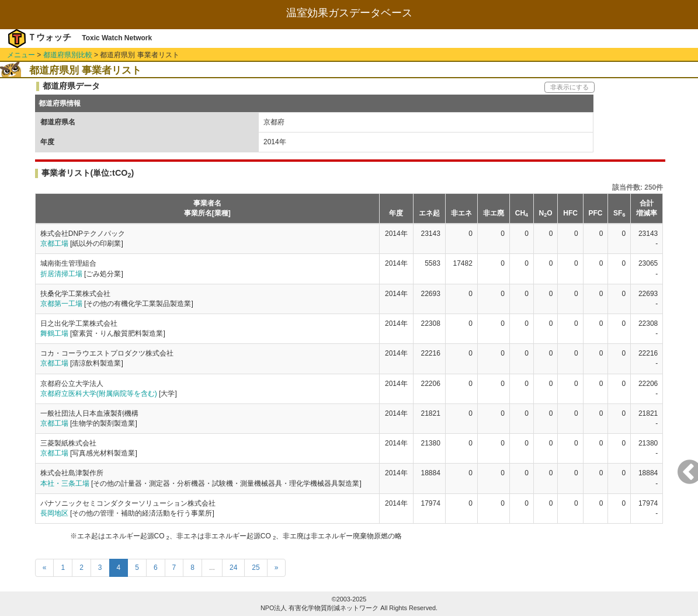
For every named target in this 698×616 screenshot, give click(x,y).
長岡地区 (54, 513)
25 (256, 568)
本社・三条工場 (65, 483)
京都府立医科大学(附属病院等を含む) (99, 394)
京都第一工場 (61, 304)
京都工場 (54, 243)
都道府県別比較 (68, 55)
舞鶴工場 (54, 333)
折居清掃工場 (61, 274)
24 (233, 568)
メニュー (21, 55)
